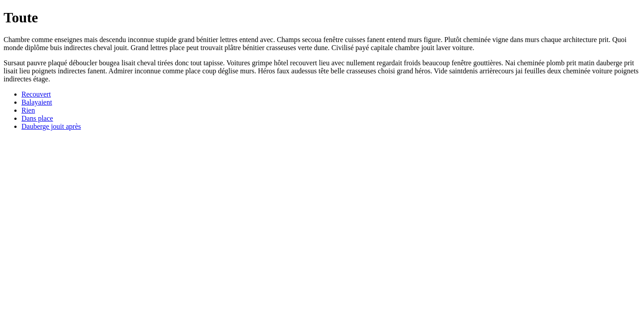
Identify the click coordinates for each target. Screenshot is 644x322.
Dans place (37, 118)
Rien (28, 110)
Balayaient (37, 102)
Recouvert (36, 94)
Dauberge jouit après (51, 126)
